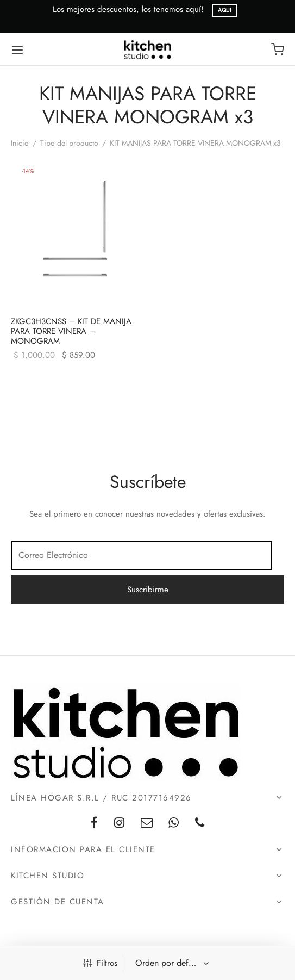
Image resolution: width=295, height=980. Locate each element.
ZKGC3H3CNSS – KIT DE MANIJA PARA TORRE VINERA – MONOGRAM (71, 331)
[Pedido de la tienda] (171, 963)
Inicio (20, 143)
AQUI (225, 10)
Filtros (100, 963)
